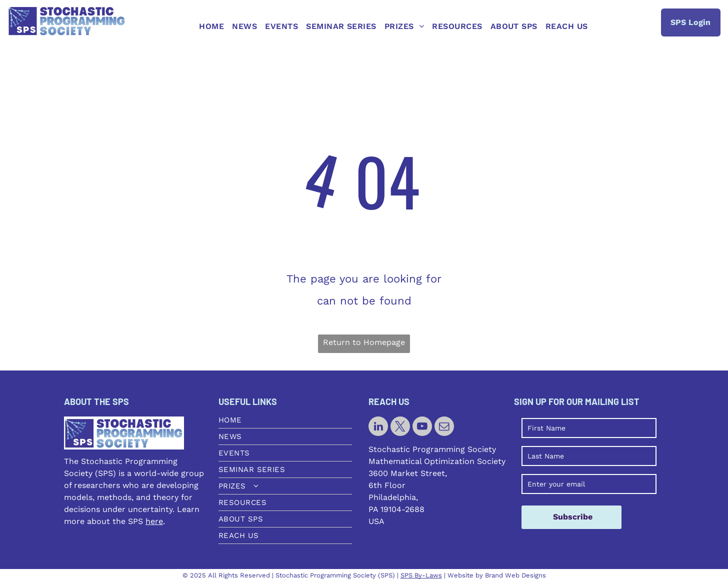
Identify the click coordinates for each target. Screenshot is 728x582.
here (154, 521)
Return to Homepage (364, 342)
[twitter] (400, 427)
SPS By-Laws (421, 575)
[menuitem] (211, 26)
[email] (444, 427)
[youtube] (422, 427)
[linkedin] (378, 427)
